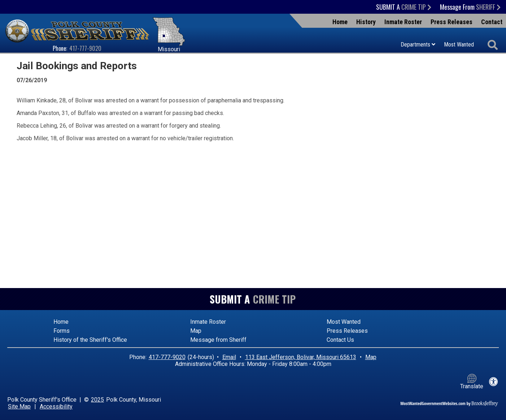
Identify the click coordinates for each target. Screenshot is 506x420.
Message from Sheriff (218, 340)
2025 (97, 400)
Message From (470, 7)
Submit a (404, 7)
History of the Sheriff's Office (90, 340)
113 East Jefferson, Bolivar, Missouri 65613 (301, 357)
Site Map (19, 406)
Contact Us (340, 340)
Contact (492, 22)
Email (229, 357)
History (366, 22)
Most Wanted (459, 45)
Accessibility (56, 406)
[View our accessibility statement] (494, 382)
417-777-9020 (85, 48)
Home (340, 22)
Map (196, 331)
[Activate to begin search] (492, 45)
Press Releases (452, 22)
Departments (418, 45)
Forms (62, 331)
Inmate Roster (403, 22)
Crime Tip (274, 299)
